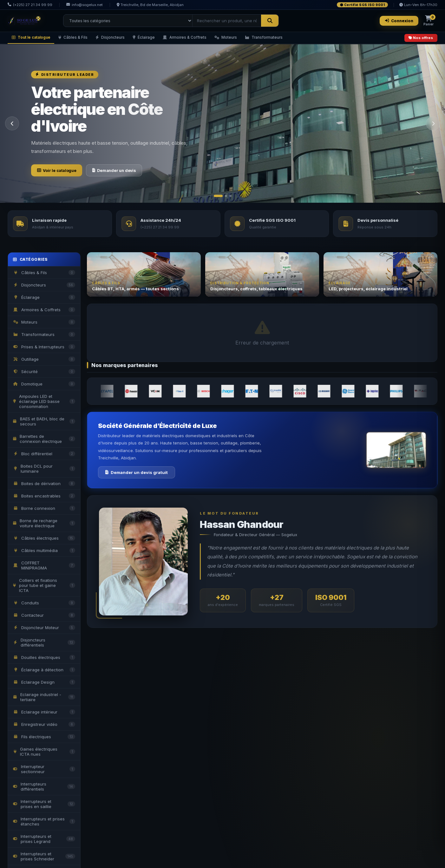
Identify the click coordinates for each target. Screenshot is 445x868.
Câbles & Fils (79, 39)
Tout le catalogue (34, 39)
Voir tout (428, 311)
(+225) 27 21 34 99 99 (30, 5)
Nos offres (419, 40)
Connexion (397, 21)
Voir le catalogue (61, 173)
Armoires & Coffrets (199, 39)
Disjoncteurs (119, 39)
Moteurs (244, 39)
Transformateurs (285, 39)
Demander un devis (129, 173)
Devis (115, 408)
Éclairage (155, 39)
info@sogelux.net (85, 5)
